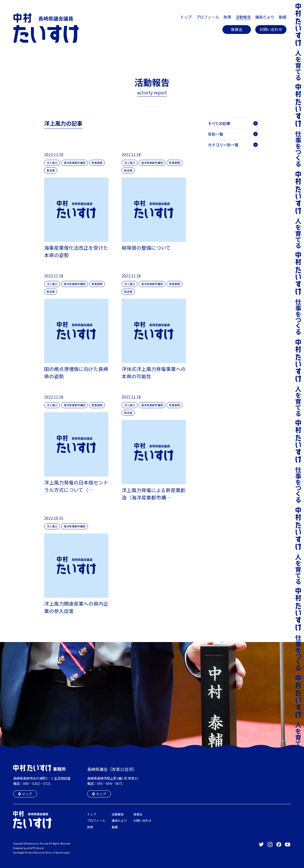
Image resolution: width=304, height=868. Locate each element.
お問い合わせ (271, 29)
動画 (283, 17)
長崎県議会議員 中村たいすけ (46, 28)
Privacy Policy (32, 852)
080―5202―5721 (37, 783)
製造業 (51, 170)
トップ (186, 17)
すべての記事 (233, 123)
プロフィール (208, 17)
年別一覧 (233, 134)
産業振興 (97, 163)
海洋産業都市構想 (74, 163)
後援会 (237, 29)
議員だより (265, 17)
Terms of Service (54, 852)
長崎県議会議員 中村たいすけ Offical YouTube (288, 844)
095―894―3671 (110, 783)
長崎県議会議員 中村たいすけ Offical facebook (279, 844)
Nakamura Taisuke (38, 843)
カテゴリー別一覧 (233, 145)
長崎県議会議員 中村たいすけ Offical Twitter (261, 844)
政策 (227, 17)
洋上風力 (52, 163)
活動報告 (243, 17)
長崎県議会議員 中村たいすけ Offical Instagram (270, 844)
